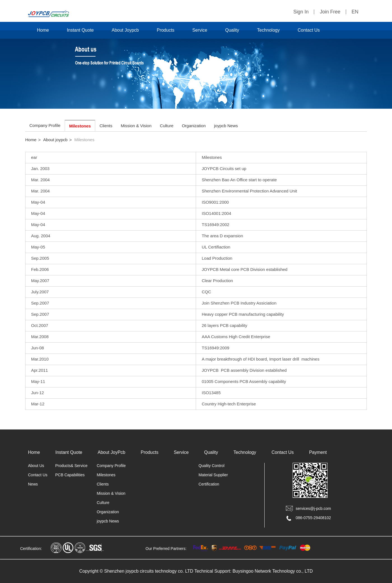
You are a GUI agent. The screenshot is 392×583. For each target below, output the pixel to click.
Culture (167, 126)
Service (200, 30)
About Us (36, 466)
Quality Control (212, 466)
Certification (209, 484)
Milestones (80, 126)
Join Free (330, 12)
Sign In (301, 12)
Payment (318, 452)
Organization (194, 126)
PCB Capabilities (70, 475)
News (33, 484)
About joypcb (55, 140)
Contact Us (309, 30)
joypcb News (226, 126)
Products (166, 30)
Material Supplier (213, 475)
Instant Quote (80, 30)
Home (43, 30)
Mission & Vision (136, 126)
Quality (232, 30)
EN (355, 12)
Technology (268, 30)
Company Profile (45, 125)
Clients (106, 126)
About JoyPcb (112, 452)
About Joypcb (125, 30)
